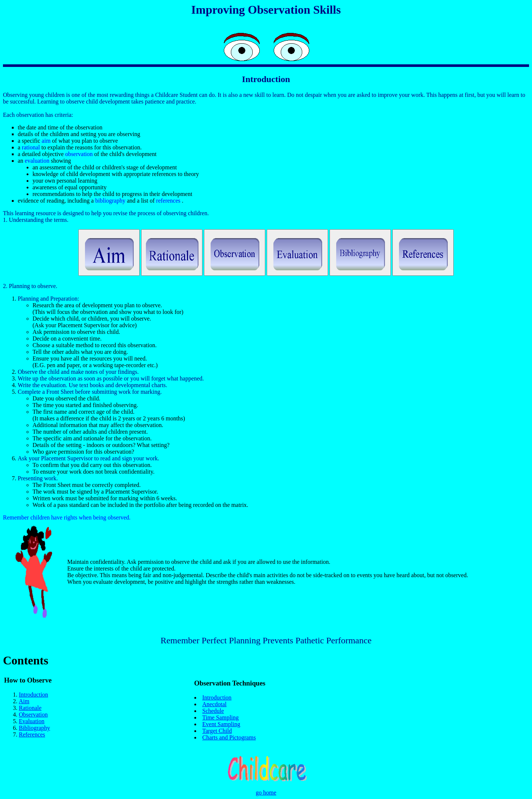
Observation (33, 715)
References (32, 734)
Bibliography (34, 728)
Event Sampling (221, 724)
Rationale (30, 708)
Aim (24, 701)
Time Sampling (221, 717)
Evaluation (32, 721)
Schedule (213, 711)
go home (266, 793)
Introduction (33, 695)
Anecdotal (215, 704)
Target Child (217, 731)
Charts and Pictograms (229, 737)
